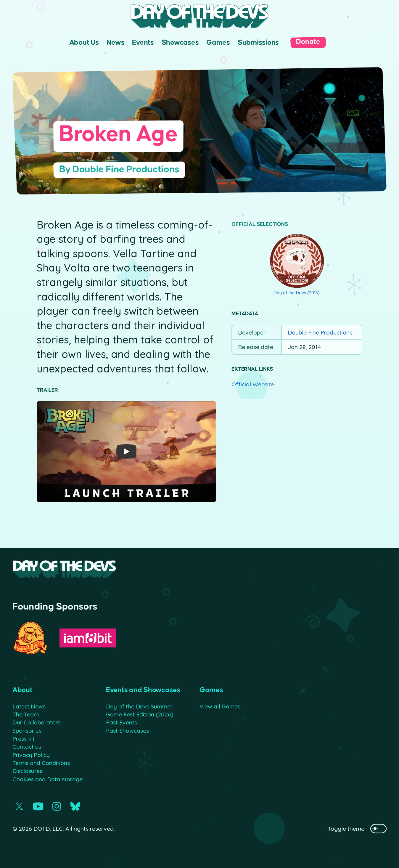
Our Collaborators (36, 722)
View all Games (220, 706)
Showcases (180, 42)
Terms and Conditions (41, 763)
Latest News (29, 706)
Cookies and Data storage (48, 779)
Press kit (24, 738)
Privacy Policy (31, 755)
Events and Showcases (143, 690)
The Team (26, 714)
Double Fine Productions (320, 332)
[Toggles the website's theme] (378, 829)
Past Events (122, 722)
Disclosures (27, 771)
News (116, 42)
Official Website (253, 384)
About (22, 690)
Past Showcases (127, 730)
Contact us (27, 746)
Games (218, 42)
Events (143, 42)
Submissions (258, 42)
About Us (84, 42)
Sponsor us (27, 730)
